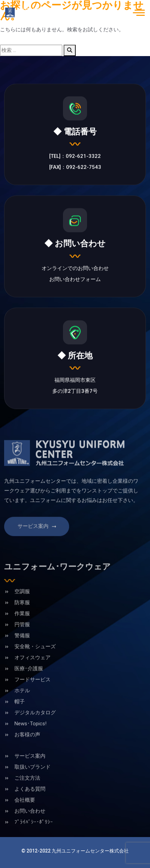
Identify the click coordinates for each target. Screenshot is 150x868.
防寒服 (22, 613)
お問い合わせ (30, 821)
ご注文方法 (27, 788)
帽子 (20, 712)
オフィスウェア (33, 668)
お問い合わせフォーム (75, 280)
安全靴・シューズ (35, 657)
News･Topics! (30, 734)
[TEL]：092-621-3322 (75, 157)
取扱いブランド (33, 777)
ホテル (22, 701)
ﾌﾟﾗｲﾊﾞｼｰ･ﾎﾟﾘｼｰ (34, 832)
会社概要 (25, 810)
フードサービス (33, 690)
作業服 (22, 624)
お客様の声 (27, 745)
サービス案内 (37, 537)
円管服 (22, 635)
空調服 (22, 602)
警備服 (22, 646)
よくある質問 (30, 799)
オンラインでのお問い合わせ (75, 269)
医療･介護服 (29, 679)
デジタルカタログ (35, 723)
